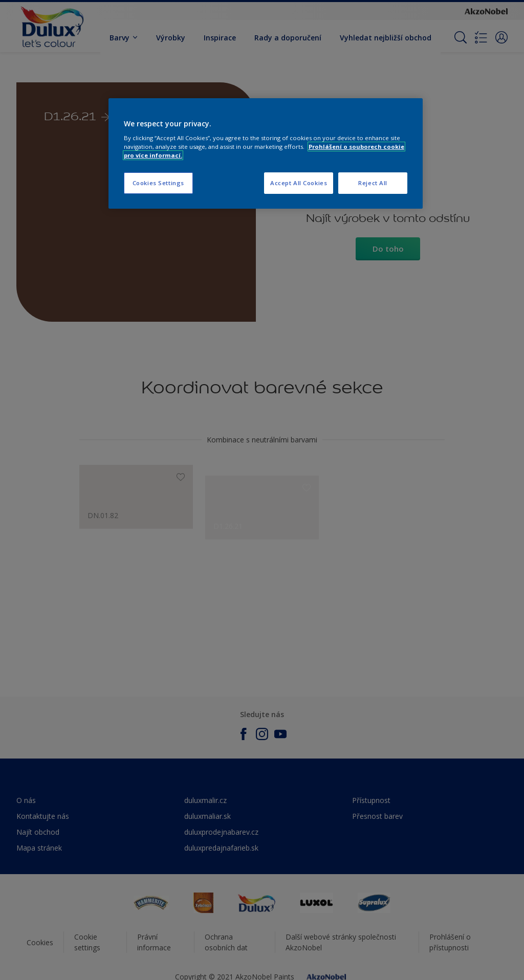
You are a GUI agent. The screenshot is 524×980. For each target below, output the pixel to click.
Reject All (373, 183)
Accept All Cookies (299, 183)
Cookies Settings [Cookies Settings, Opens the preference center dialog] (158, 183)
